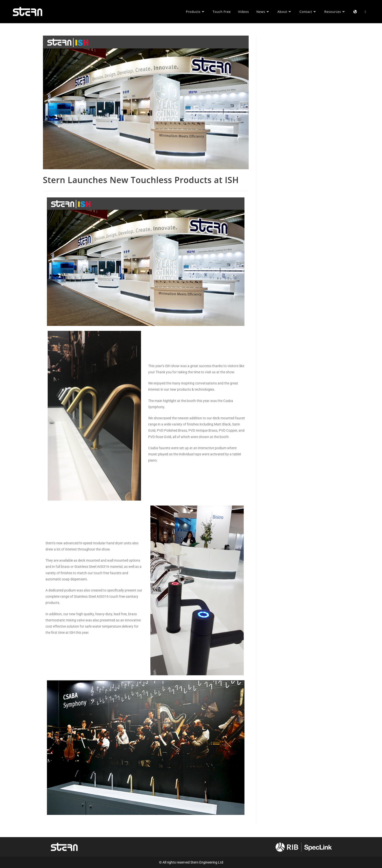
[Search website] (365, 12)
